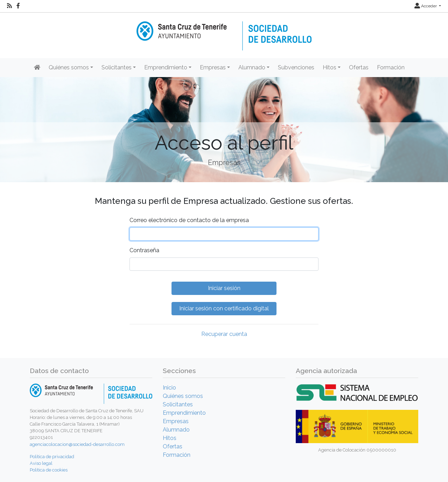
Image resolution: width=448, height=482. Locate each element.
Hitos (170, 438)
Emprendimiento (184, 413)
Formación (391, 67)
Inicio (169, 388)
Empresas (176, 421)
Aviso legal (41, 463)
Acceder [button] (426, 6)
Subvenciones (296, 67)
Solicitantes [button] (117, 67)
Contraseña (144, 250)
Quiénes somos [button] (69, 67)
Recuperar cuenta (224, 334)
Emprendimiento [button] (166, 67)
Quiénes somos (183, 396)
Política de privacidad (52, 457)
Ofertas (359, 67)
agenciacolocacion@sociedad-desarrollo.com (77, 444)
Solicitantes (178, 404)
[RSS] (9, 6)
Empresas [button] (213, 67)
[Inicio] (224, 31)
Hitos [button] (330, 67)
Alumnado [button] (252, 67)
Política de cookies (49, 470)
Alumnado (176, 430)
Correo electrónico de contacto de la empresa (189, 220)
